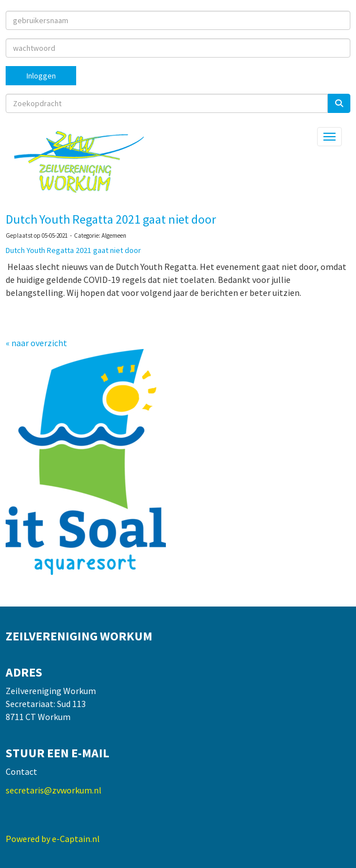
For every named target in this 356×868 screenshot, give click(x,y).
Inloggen (41, 76)
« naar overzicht (36, 343)
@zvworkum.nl (54, 790)
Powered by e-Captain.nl (53, 839)
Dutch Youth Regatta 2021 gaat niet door (111, 219)
